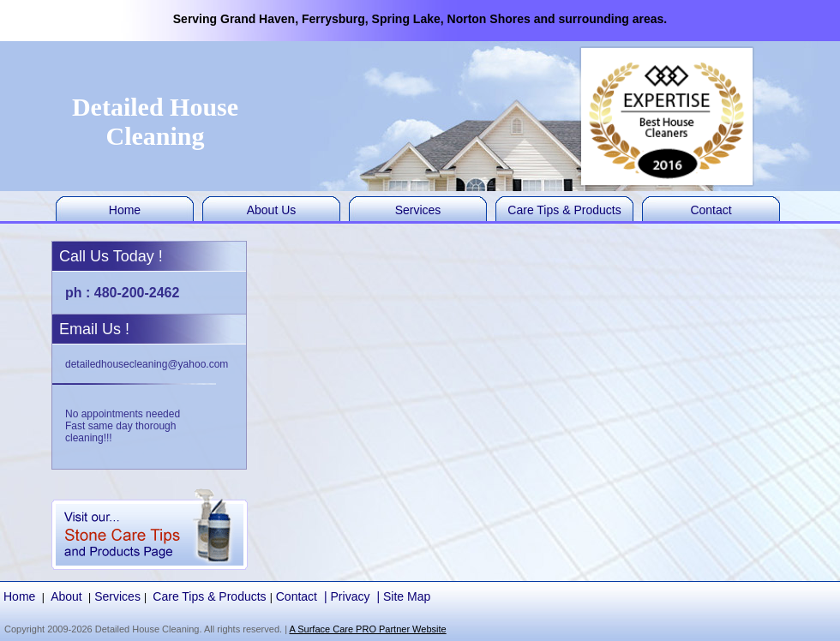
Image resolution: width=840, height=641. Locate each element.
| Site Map (403, 596)
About (66, 596)
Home (125, 210)
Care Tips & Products (564, 210)
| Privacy (347, 596)
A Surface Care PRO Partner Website (367, 629)
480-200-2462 (137, 293)
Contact (711, 210)
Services (418, 210)
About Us (272, 210)
